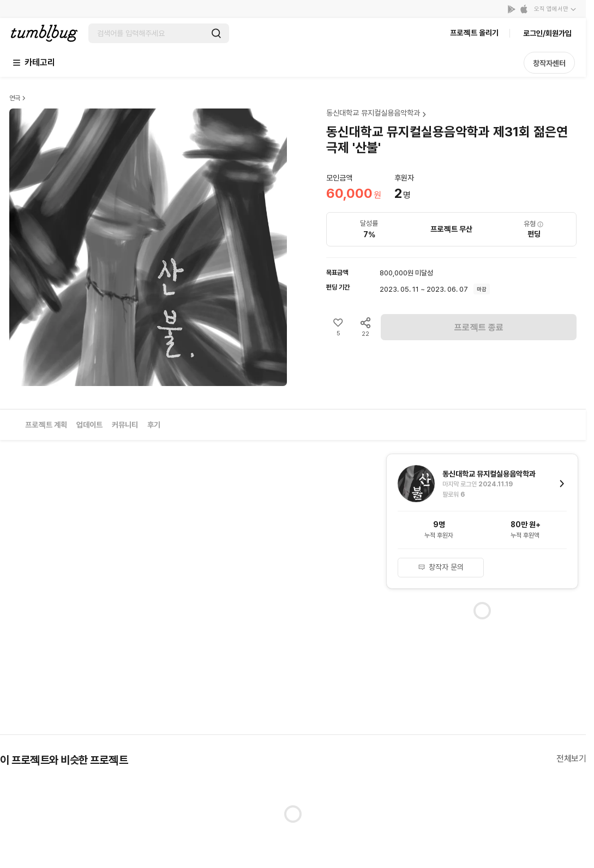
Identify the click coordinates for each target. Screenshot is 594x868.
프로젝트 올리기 (474, 33)
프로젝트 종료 (479, 327)
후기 (154, 425)
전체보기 (571, 759)
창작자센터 (549, 63)
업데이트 (89, 425)
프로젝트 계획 (46, 425)
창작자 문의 (441, 567)
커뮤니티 (125, 425)
